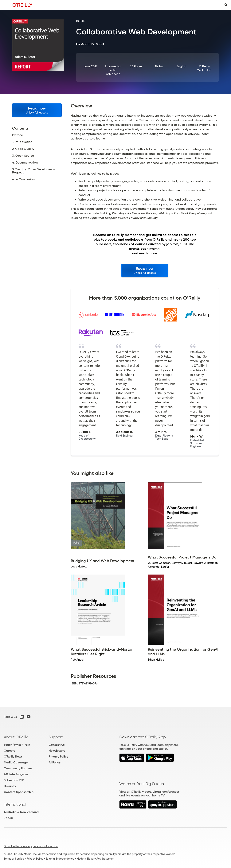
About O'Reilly (16, 737)
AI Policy (55, 762)
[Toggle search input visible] (226, 5)
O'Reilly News (13, 756)
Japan (8, 818)
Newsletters (57, 751)
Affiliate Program (16, 774)
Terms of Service (14, 859)
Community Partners (18, 768)
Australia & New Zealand (21, 812)
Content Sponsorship (19, 792)
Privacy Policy (58, 756)
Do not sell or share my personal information (31, 846)
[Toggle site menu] (5, 5)
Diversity (10, 786)
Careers (9, 751)
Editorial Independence (60, 859)
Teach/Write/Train (17, 745)
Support (56, 737)
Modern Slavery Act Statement (96, 859)
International (15, 804)
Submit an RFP (14, 780)
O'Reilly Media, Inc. (204, 68)
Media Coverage (16, 762)
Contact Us (57, 745)
